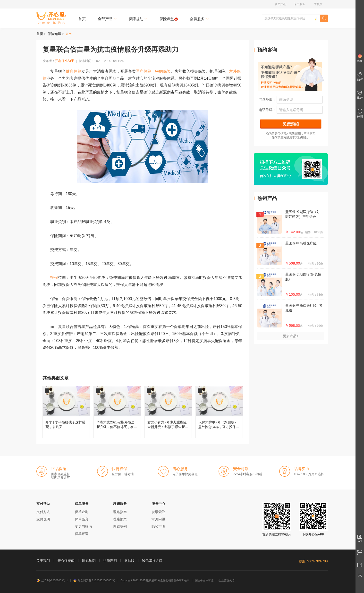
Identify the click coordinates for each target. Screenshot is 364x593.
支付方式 (43, 512)
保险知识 (54, 34)
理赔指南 (120, 512)
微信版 (129, 561)
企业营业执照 (227, 580)
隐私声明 (158, 526)
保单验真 (82, 519)
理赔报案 (120, 519)
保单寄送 (82, 534)
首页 (82, 19)
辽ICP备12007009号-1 (52, 580)
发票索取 (158, 512)
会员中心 (280, 4)
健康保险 (74, 71)
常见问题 (158, 519)
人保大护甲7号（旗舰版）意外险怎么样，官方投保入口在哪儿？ (219, 412)
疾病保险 (163, 71)
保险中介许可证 (204, 580)
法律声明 (110, 561)
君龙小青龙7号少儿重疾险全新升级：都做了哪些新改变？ (168, 412)
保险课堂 (169, 19)
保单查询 (82, 512)
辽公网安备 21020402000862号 (94, 580)
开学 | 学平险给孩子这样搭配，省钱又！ (66, 412)
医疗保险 (144, 71)
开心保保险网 (51, 18)
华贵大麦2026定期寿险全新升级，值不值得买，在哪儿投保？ (117, 412)
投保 (54, 278)
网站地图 (89, 561)
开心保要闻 (66, 561)
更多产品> (291, 336)
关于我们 (43, 561)
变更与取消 (83, 526)
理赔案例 (120, 526)
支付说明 (43, 519)
